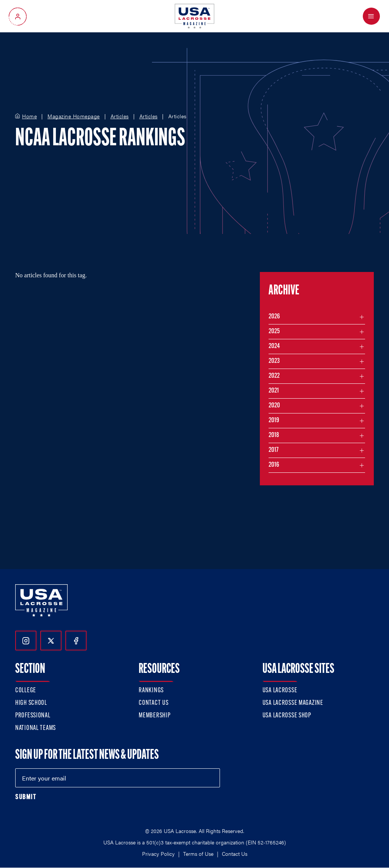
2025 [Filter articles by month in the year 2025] (274, 331)
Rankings (151, 691)
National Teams (36, 728)
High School (31, 703)
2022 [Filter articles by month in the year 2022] (274, 376)
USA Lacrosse (280, 691)
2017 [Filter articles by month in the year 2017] (274, 450)
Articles (120, 116)
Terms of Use (198, 854)
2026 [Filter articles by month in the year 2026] (274, 317)
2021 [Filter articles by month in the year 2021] (274, 391)
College (26, 691)
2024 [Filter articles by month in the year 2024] (274, 346)
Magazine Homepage (74, 116)
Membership (154, 716)
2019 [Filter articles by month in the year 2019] (274, 420)
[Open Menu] (371, 16)
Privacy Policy (158, 854)
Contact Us (153, 703)
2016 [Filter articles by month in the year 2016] (274, 465)
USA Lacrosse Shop (287, 716)
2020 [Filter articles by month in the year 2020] (274, 406)
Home (29, 116)
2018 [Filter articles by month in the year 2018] (274, 435)
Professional (33, 716)
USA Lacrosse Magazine (293, 703)
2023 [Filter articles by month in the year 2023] (274, 361)
